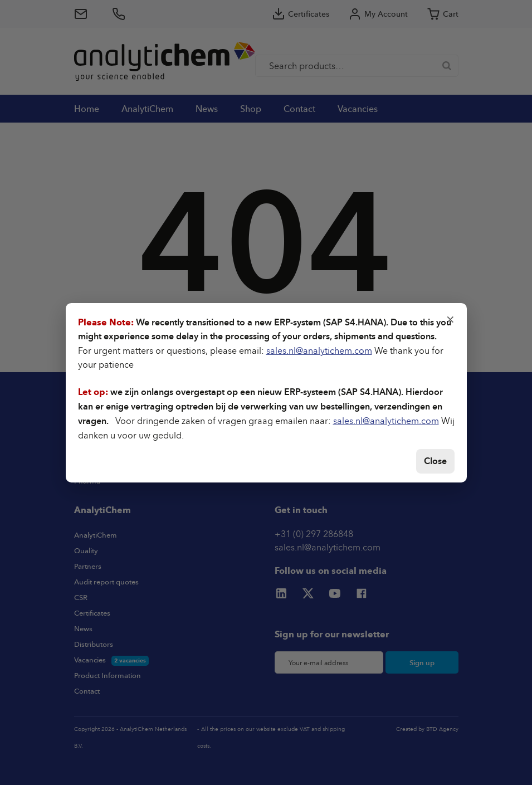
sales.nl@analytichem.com (319, 350)
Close (435, 461)
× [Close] (450, 318)
